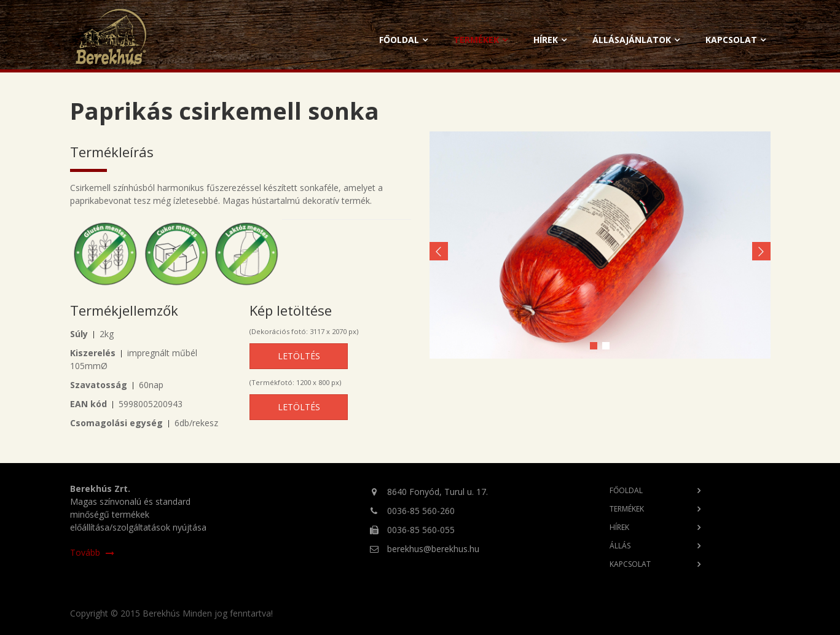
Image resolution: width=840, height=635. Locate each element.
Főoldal (399, 40)
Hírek (546, 40)
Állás (620, 546)
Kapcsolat (731, 40)
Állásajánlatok (632, 40)
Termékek (476, 40)
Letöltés (299, 356)
